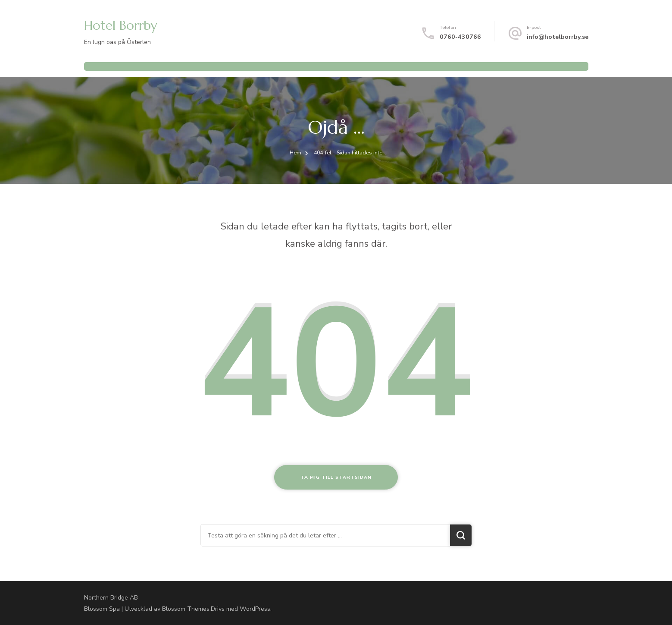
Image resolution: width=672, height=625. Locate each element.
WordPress (255, 609)
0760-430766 (460, 37)
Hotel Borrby (120, 25)
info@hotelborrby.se (558, 37)
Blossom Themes (186, 609)
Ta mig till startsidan (336, 477)
